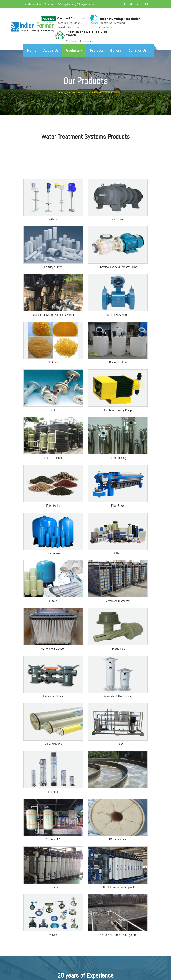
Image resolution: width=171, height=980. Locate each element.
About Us (51, 50)
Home (32, 50)
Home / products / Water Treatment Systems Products (85, 93)
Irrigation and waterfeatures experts (86, 33)
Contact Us (137, 50)
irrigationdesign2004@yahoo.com (78, 4)
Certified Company (71, 18)
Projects (97, 50)
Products (74, 50)
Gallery (116, 50)
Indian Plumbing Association (120, 19)
